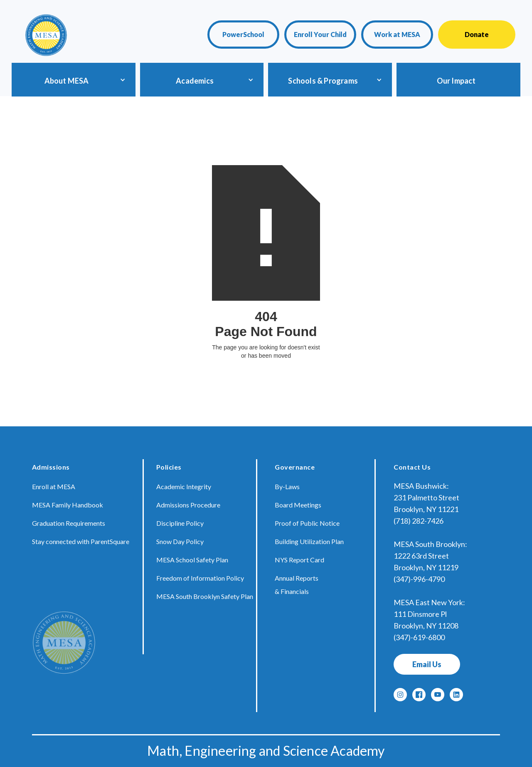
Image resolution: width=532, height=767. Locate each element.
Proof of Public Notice (307, 523)
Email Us (427, 664)
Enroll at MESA (54, 486)
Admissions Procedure (188, 505)
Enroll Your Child (320, 34)
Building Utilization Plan (309, 541)
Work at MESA (397, 34)
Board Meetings (298, 505)
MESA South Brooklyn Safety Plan (205, 596)
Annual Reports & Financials (297, 585)
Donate (477, 34)
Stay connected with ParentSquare (81, 541)
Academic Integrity (184, 486)
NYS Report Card (299, 560)
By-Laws (287, 486)
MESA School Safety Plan (192, 560)
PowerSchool (243, 34)
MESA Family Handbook (68, 505)
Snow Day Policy (180, 541)
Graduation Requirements (69, 523)
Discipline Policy (180, 523)
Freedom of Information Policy (200, 578)
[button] (72, 80)
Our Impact (456, 81)
